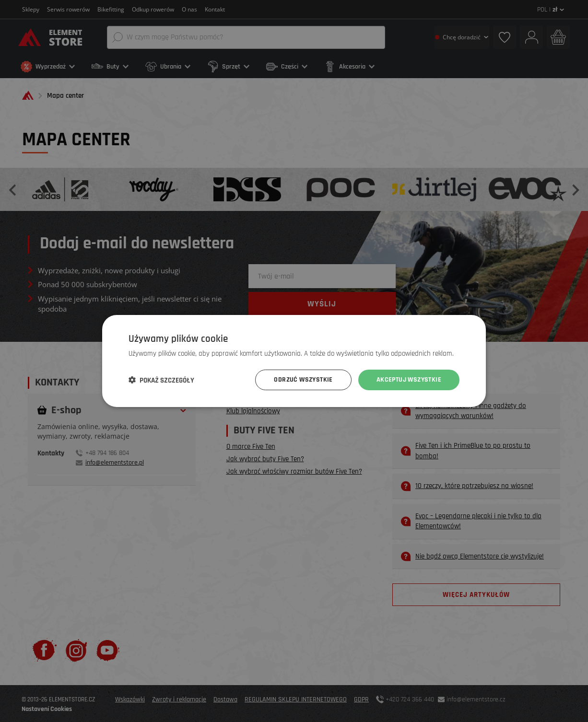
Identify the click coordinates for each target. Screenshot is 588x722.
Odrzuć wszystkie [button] (303, 380)
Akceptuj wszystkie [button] (409, 380)
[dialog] (294, 361)
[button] (161, 380)
